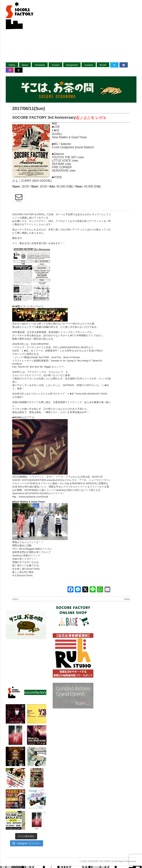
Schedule (40, 65)
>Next (126, 599)
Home (12, 65)
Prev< (16, 599)
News (25, 65)
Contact (89, 65)
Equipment (72, 65)
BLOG (103, 65)
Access (55, 65)
